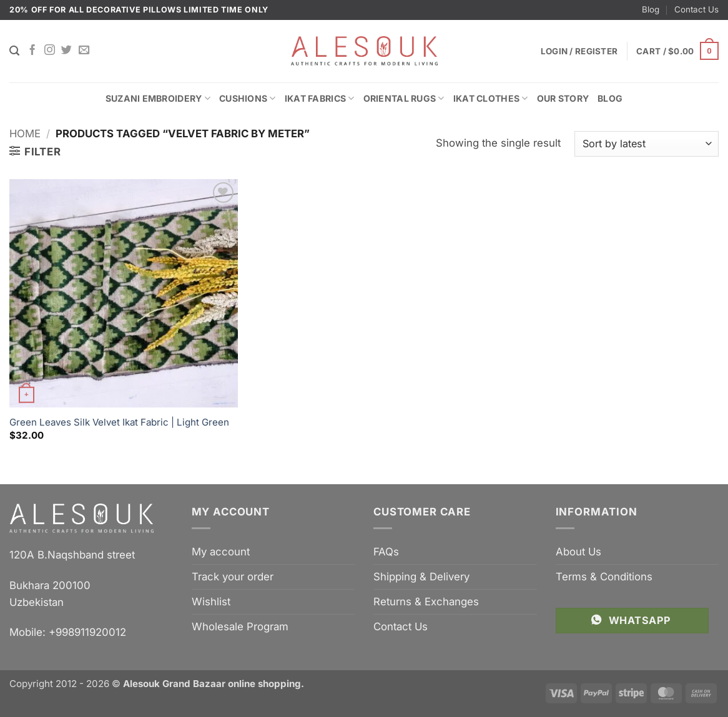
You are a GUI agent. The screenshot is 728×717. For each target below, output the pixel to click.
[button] (677, 51)
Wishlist (211, 602)
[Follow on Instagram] (50, 51)
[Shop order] (647, 144)
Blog (651, 9)
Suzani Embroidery (158, 98)
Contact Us (696, 9)
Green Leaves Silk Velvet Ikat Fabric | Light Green (119, 422)
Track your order (233, 577)
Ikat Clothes (491, 98)
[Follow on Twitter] (66, 51)
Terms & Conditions (604, 577)
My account (221, 552)
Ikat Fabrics (320, 98)
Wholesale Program (240, 627)
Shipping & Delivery (421, 577)
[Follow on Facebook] (32, 51)
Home (25, 134)
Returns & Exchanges (426, 602)
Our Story (563, 98)
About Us (578, 552)
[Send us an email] (84, 51)
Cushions (248, 98)
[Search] (14, 51)
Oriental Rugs (404, 98)
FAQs (386, 552)
